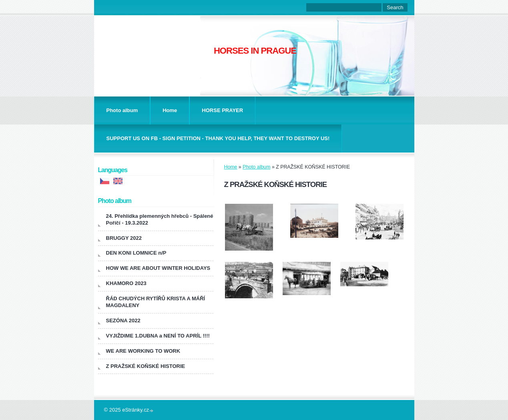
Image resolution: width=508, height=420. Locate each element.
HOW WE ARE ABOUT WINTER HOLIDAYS (158, 268)
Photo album (122, 110)
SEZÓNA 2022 (123, 321)
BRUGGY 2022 (124, 238)
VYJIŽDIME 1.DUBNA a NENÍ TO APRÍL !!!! (158, 336)
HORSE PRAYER (222, 110)
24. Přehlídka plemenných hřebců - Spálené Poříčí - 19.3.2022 (160, 219)
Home (170, 110)
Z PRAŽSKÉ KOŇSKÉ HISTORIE (146, 366)
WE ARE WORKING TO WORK (143, 351)
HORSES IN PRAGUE (255, 51)
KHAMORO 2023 (126, 283)
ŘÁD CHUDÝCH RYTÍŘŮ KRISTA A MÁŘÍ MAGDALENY (156, 302)
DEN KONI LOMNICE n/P (136, 253)
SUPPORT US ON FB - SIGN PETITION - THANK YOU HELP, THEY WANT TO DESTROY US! (218, 138)
